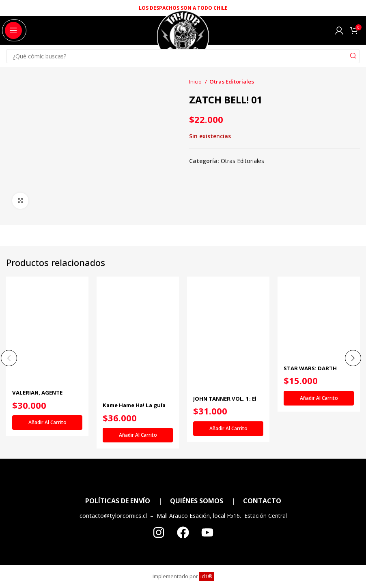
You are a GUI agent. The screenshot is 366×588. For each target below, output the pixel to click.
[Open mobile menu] (13, 30)
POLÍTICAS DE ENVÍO (118, 501)
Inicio (196, 82)
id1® (207, 577)
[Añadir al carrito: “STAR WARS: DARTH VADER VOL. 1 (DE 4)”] (319, 398)
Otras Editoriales (232, 82)
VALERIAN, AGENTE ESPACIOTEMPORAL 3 (42, 396)
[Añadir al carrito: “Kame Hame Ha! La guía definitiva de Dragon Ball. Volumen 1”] (138, 435)
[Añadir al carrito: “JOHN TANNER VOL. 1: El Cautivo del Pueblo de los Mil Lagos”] (228, 429)
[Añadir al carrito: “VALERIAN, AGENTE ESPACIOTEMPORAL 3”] (47, 423)
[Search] (183, 56)
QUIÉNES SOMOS (197, 501)
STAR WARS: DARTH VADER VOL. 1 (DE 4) (312, 372)
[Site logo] (183, 40)
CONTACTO (262, 501)
